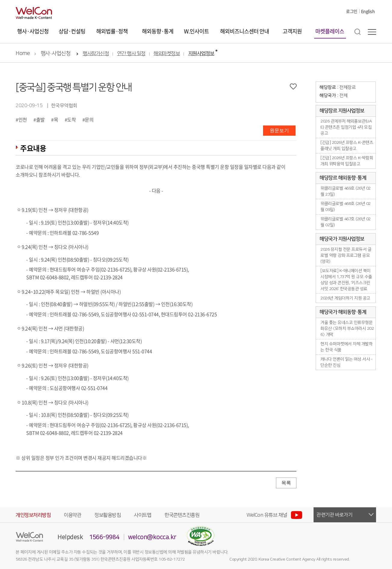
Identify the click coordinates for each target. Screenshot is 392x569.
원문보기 (279, 130)
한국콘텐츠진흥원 (182, 515)
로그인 (352, 11)
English (368, 11)
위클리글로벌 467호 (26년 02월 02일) (346, 222)
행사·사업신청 (33, 31)
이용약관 (72, 515)
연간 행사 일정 (131, 54)
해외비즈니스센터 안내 (245, 31)
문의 (89, 119)
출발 (40, 119)
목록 (286, 483)
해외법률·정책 (112, 31)
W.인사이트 (196, 31)
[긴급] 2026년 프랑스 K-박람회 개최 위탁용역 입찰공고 (347, 161)
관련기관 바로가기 (335, 515)
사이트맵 (142, 515)
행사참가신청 (96, 54)
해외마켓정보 (167, 54)
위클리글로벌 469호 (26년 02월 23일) (346, 191)
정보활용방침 (107, 515)
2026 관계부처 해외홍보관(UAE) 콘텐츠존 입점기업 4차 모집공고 (346, 127)
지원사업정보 (201, 54)
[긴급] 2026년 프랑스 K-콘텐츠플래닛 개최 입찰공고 (347, 146)
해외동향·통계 (158, 31)
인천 (23, 119)
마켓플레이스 (330, 31)
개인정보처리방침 (33, 515)
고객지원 (292, 31)
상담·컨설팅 (72, 31)
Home (23, 54)
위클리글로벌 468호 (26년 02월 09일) (346, 207)
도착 (71, 119)
